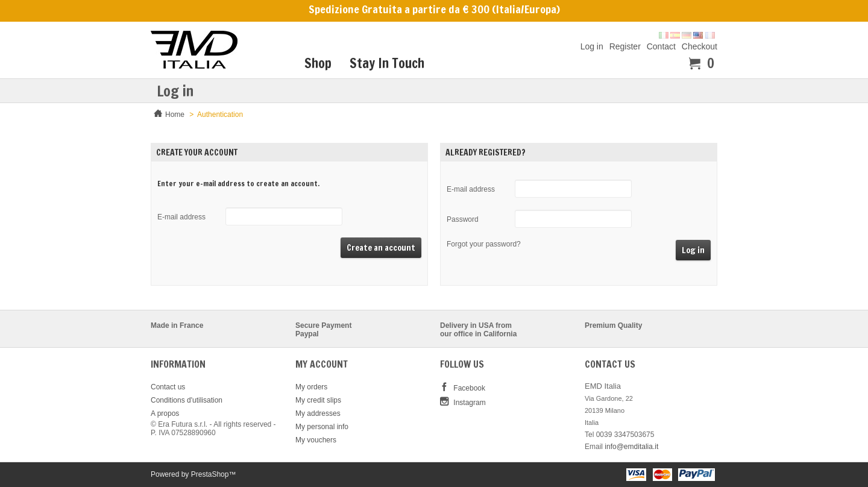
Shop (318, 63)
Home (175, 115)
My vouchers (316, 440)
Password (463, 219)
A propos (165, 413)
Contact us (168, 387)
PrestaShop (210, 474)
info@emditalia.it (631, 447)
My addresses (318, 413)
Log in (592, 46)
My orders (311, 387)
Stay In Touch (387, 63)
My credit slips (318, 400)
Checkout (700, 46)
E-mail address (181, 217)
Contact (661, 46)
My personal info (322, 427)
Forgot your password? (484, 244)
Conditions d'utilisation (187, 400)
